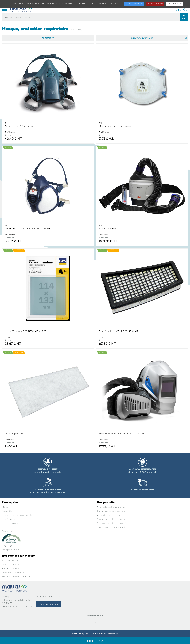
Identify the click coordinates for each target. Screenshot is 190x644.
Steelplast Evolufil (11, 550)
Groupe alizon (9, 531)
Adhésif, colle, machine (109, 515)
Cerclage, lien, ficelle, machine (113, 523)
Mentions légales (81, 634)
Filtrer (48, 38)
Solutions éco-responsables (16, 576)
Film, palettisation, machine (111, 507)
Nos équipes (8, 519)
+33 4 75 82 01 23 (50, 597)
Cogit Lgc (7, 546)
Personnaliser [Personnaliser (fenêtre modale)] (175, 4)
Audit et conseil (10, 560)
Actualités (7, 511)
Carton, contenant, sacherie (111, 511)
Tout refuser (155, 4)
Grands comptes (11, 564)
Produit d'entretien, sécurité (112, 527)
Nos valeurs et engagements (17, 515)
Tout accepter (134, 4)
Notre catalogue (10, 523)
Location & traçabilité (13, 573)
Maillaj (5, 507)
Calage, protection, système (111, 519)
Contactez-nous (49, 604)
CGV (4, 527)
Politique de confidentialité (105, 634)
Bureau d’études (11, 568)
